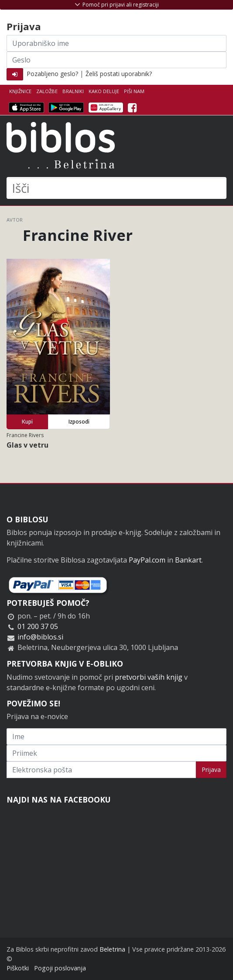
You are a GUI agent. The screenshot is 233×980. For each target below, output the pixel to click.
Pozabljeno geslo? (52, 74)
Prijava (211, 770)
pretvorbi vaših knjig (149, 677)
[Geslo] (116, 60)
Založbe (47, 91)
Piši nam (134, 91)
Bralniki (73, 91)
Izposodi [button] (79, 422)
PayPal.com (147, 560)
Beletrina (112, 949)
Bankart (188, 560)
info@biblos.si (40, 637)
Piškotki (18, 968)
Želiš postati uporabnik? (119, 74)
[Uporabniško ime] (116, 43)
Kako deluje (104, 91)
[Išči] (116, 188)
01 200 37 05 (38, 626)
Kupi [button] (27, 422)
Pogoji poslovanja (60, 968)
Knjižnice (20, 91)
